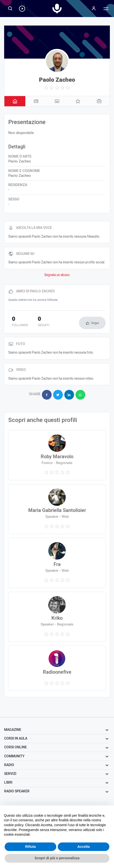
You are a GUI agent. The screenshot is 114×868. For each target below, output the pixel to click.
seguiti (44, 322)
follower (20, 322)
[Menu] (94, 9)
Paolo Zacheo (57, 80)
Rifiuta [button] (30, 847)
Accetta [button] (84, 847)
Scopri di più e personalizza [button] (57, 858)
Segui (95, 323)
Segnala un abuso (57, 275)
